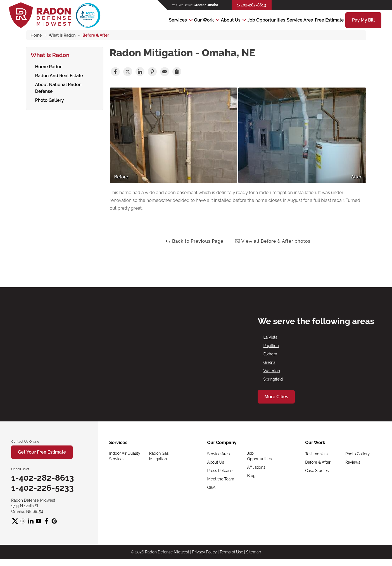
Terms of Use (231, 552)
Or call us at (20, 469)
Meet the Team (221, 479)
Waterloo (272, 371)
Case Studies (317, 471)
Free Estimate (329, 20)
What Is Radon (50, 54)
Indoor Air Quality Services (125, 456)
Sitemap (254, 552)
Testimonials (316, 454)
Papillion (271, 346)
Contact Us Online (25, 442)
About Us (231, 20)
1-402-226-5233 (42, 488)
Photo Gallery (50, 99)
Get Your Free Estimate (42, 452)
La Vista (270, 337)
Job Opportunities (266, 20)
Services (178, 20)
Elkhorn (270, 354)
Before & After (318, 462)
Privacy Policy (204, 552)
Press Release (220, 471)
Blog (251, 476)
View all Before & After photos (273, 241)
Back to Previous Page (194, 241)
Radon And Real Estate (59, 75)
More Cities (276, 397)
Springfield (273, 379)
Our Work (204, 20)
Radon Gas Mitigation (159, 456)
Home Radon (49, 66)
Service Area (300, 20)
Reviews (353, 462)
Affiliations (256, 467)
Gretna (269, 362)
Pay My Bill (363, 20)
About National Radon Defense (58, 87)
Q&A (212, 487)
